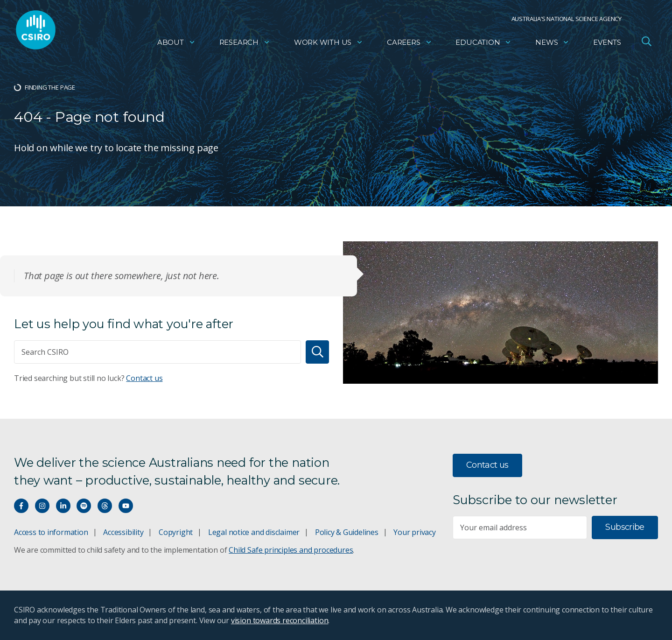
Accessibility (123, 532)
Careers (409, 45)
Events (607, 45)
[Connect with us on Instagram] (42, 506)
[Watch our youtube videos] (126, 506)
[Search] (317, 352)
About (176, 45)
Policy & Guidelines (347, 532)
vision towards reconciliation (280, 620)
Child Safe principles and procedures (291, 550)
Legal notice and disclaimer (254, 532)
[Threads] (105, 506)
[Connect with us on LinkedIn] (63, 506)
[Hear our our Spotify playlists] (84, 506)
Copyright (176, 532)
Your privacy (414, 532)
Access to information (51, 532)
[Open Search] (646, 44)
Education (483, 45)
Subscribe (625, 527)
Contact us (144, 378)
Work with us (329, 45)
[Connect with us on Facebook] (21, 506)
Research (245, 45)
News (552, 45)
